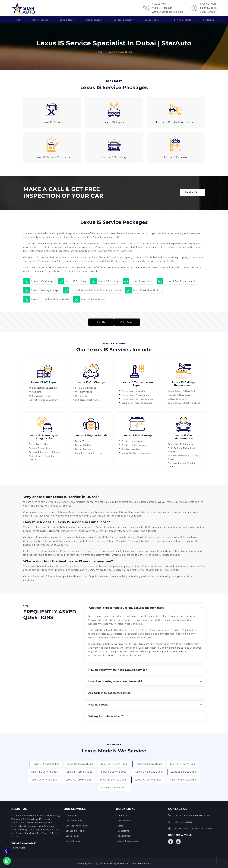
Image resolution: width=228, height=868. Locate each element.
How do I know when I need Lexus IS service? (118, 669)
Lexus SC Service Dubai (114, 787)
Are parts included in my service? (110, 693)
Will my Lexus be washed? (106, 716)
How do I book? (98, 704)
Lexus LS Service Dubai (184, 771)
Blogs (121, 825)
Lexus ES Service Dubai (80, 764)
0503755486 (206, 828)
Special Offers (125, 820)
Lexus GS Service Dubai (114, 764)
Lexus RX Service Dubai (184, 779)
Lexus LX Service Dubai (44, 779)
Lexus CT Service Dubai (46, 764)
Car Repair (71, 815)
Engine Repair (67, 20)
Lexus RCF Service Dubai (149, 779)
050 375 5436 (181, 828)
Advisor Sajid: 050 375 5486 (168, 12)
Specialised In (152, 20)
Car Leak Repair (73, 841)
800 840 (194, 828)
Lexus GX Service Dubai (149, 764)
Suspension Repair (123, 20)
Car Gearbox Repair (75, 830)
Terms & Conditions (128, 841)
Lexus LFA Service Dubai (149, 771)
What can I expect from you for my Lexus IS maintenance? (126, 607)
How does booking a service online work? (115, 681)
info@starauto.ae (183, 822)
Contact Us (208, 20)
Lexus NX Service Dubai (79, 779)
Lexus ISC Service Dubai (45, 771)
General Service (40, 20)
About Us (122, 815)
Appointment (125, 835)
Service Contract (182, 20)
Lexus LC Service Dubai (114, 771)
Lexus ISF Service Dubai (80, 771)
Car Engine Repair (74, 820)
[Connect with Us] (171, 841)
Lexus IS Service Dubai (183, 764)
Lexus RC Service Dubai (113, 779)
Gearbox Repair (93, 20)
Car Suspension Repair (77, 825)
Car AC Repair (72, 835)
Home (17, 20)
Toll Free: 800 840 (162, 8)
